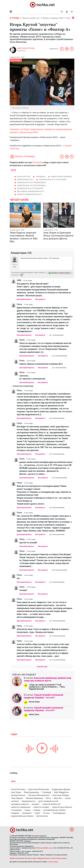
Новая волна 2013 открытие (30, 188)
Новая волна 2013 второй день (31, 185)
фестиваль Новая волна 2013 (31, 191)
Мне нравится (40, 299)
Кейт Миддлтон (61, 792)
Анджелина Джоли (61, 789)
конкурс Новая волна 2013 (29, 194)
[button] (67, 12)
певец (28, 810)
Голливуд (47, 792)
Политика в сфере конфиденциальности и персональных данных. (46, 858)
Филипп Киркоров (34, 798)
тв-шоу (46, 813)
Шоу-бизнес (16, 60)
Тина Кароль (17, 798)
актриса (15, 801)
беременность (29, 801)
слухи (37, 813)
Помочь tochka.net (31, 18)
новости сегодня (41, 807)
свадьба (15, 813)
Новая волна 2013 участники (53, 180)
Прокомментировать (24, 299)
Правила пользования (17, 858)
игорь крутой (24, 177)
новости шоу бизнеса (62, 807)
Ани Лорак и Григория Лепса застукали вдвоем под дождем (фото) (58, 235)
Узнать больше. (53, 862)
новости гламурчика (21, 807)
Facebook (37, 162)
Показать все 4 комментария (23, 386)
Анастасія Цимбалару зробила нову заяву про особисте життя (48, 679)
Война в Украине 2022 (53, 18)
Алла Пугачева (18, 789)
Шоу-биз (58, 798)
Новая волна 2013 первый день (31, 182)
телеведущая (59, 813)
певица (37, 810)
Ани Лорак (16, 792)
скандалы (41, 177)
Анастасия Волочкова (39, 789)
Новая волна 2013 (25, 180)
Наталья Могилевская (39, 795)
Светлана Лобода (61, 795)
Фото (48, 798)
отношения (16, 810)
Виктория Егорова (26, 48)
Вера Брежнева (32, 792)
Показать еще (42, 667)
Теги (13, 782)
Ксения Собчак (18, 795)
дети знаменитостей (48, 801)
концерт (36, 804)
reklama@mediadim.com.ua (45, 848)
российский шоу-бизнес (55, 810)
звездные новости (20, 804)
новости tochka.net (51, 804)
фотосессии (42, 816)
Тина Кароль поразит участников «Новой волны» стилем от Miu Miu (24, 237)
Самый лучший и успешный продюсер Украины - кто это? (43, 696)
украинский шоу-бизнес (22, 816)
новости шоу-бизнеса (61, 177)
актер (68, 798)
